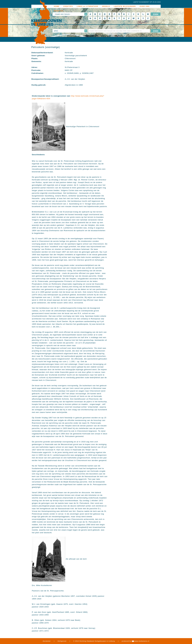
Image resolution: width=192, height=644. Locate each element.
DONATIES (59, 11)
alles (56, 31)
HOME (57, 6)
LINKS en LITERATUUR (87, 6)
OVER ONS (145, 6)
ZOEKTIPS (68, 6)
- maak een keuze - (62, 14)
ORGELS (106, 6)
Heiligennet (62, 641)
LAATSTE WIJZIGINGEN (125, 6)
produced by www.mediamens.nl (135, 641)
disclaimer (47, 641)
